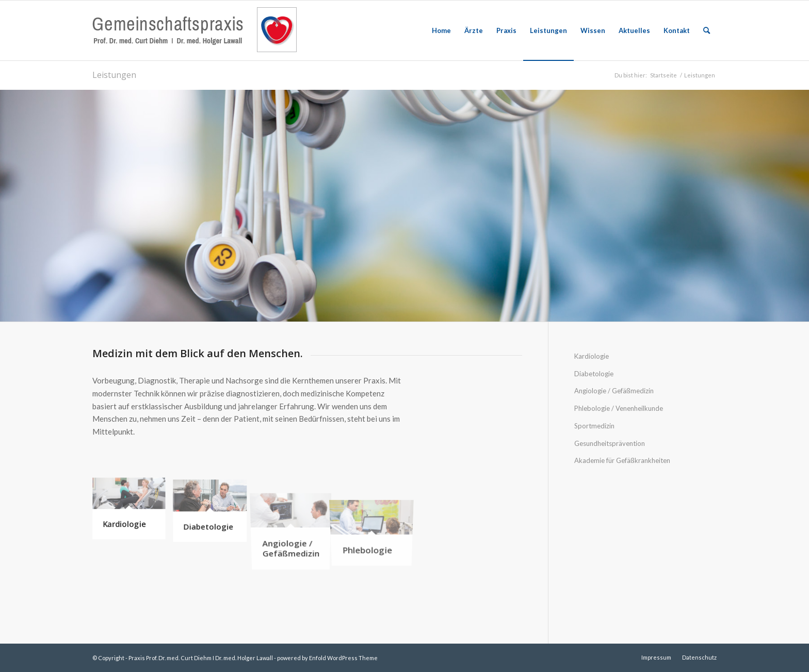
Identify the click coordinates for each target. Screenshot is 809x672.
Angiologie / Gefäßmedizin (614, 391)
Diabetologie (594, 374)
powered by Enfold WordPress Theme (327, 658)
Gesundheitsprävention (610, 443)
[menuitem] (441, 30)
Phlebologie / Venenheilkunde (619, 408)
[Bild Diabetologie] (214, 513)
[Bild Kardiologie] (133, 513)
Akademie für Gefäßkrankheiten (622, 460)
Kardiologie (592, 356)
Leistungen (114, 75)
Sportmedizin (594, 426)
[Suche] (707, 30)
